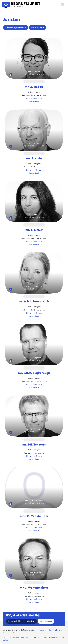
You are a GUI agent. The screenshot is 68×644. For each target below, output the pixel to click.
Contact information (11, 638)
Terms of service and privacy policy (34, 638)
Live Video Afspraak (34, 98)
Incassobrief (34, 102)
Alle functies (37, 28)
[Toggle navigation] (63, 5)
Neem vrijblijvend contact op (21, 621)
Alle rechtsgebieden (15, 28)
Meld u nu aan (46, 621)
